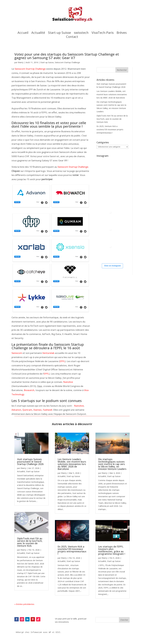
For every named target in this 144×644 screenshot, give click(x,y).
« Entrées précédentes (24, 604)
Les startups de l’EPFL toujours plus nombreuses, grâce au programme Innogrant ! (112, 550)
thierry (21, 62)
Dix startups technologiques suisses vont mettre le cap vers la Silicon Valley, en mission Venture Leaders (112, 464)
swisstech (81, 33)
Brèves (122, 33)
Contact (72, 37)
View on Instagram (112, 266)
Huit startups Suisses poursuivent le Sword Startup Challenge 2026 (30, 462)
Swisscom (17, 353)
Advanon (16, 410)
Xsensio (37, 410)
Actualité (38, 33)
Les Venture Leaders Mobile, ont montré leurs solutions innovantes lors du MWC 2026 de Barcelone (112, 94)
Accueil (23, 33)
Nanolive (68, 382)
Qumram (27, 410)
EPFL (62, 361)
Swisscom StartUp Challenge (30, 69)
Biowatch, (29, 390)
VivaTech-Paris (103, 33)
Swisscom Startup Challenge (67, 62)
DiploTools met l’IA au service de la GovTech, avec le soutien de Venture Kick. (112, 119)
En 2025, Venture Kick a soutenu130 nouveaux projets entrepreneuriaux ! (110, 129)
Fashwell (48, 410)
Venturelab (49, 353)
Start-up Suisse (59, 33)
